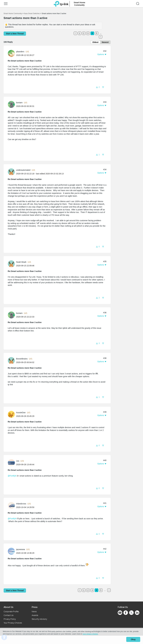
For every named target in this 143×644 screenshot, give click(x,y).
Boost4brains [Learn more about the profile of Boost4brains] (22, 359)
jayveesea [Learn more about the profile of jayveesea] (21, 550)
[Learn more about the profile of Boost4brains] (12, 361)
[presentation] (11, 54)
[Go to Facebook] (126, 613)
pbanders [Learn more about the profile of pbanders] (20, 52)
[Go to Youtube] (120, 613)
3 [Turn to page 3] (88, 33)
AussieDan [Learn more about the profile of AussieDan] (21, 413)
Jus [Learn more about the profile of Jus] (18, 461)
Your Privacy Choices (13, 623)
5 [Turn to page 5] (97, 33)
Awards (35, 615)
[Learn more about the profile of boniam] (12, 105)
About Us (8, 607)
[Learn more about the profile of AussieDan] (12, 415)
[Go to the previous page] (75, 33)
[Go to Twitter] (131, 613)
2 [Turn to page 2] (84, 33)
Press (35, 607)
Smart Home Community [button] (79, 4)
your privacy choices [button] (90, 635)
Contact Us (9, 615)
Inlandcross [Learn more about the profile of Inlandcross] (21, 504)
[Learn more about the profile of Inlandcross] (12, 506)
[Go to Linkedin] (137, 613)
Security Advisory (39, 619)
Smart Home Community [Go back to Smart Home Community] (13, 14)
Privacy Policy (10, 619)
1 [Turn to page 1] (80, 33)
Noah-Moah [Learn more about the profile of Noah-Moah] (21, 263)
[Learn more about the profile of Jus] (12, 463)
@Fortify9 (12, 476)
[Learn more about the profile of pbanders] (12, 54)
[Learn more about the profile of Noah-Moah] (12, 264)
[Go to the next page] (101, 37)
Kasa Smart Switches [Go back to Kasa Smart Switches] (32, 14)
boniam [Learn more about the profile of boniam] (19, 103)
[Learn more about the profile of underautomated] (12, 172)
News (34, 611)
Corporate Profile (11, 611)
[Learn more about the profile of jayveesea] (12, 551)
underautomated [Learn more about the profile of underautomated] (23, 171)
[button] (98, 88)
